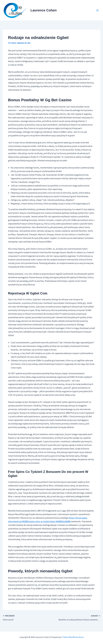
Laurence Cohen (44, 10)
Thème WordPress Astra (73, 637)
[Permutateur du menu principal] (98, 10)
